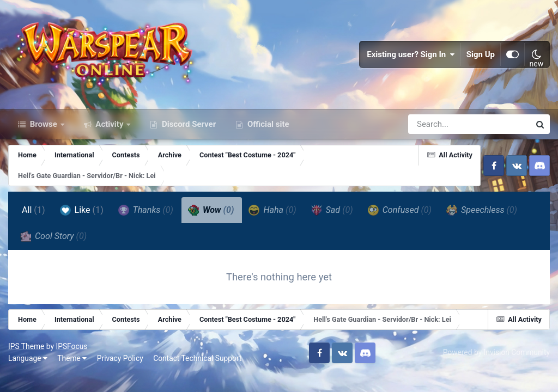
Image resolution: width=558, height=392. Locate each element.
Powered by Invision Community (496, 352)
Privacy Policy (120, 358)
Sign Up (481, 54)
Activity (110, 124)
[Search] (438, 124)
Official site (267, 124)
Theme (72, 358)
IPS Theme (26, 346)
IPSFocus (71, 346)
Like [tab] (82, 210)
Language (28, 358)
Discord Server (188, 124)
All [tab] (34, 210)
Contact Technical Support (197, 358)
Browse (44, 124)
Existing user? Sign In (411, 54)
